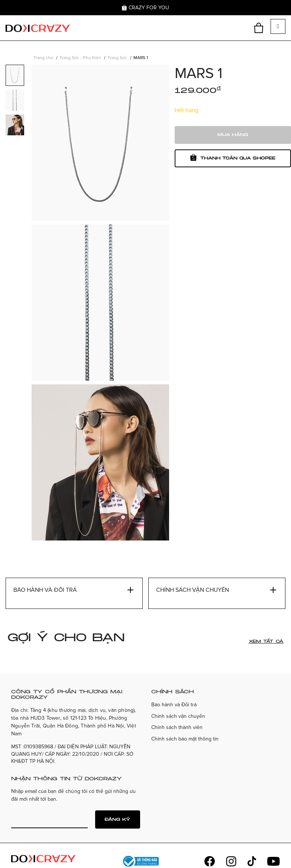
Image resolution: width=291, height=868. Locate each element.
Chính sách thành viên (177, 727)
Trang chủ (43, 58)
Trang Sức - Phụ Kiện (80, 58)
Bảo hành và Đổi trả (174, 705)
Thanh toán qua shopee (233, 157)
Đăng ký (117, 819)
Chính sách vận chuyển (178, 716)
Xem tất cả (266, 641)
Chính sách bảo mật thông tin (185, 739)
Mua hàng (233, 135)
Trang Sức (117, 58)
